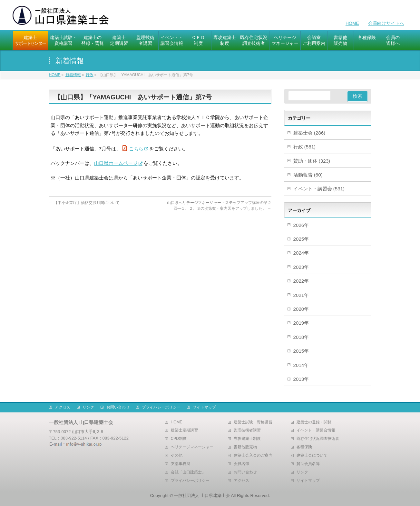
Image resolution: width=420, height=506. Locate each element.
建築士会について (312, 455)
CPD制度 (179, 439)
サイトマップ (204, 407)
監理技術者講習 (247, 430)
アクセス (63, 407)
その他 (177, 455)
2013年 (301, 379)
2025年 (301, 239)
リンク (88, 407)
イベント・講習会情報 (316, 430)
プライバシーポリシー (161, 407)
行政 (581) (305, 147)
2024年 (301, 253)
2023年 (301, 267)
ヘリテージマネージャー (192, 447)
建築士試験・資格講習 (253, 422)
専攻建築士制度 (247, 439)
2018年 (301, 337)
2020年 (301, 309)
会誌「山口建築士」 (188, 472)
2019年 (301, 323)
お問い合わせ (118, 407)
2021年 (301, 295)
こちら (136, 149)
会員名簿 (241, 464)
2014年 (301, 365)
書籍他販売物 (245, 447)
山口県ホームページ (116, 163)
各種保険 (304, 447)
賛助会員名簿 (308, 464)
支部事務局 (181, 464)
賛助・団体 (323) (312, 161)
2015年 (301, 351)
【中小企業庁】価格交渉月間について (84, 203)
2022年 (301, 281)
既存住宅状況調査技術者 (318, 439)
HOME (352, 23)
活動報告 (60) (308, 175)
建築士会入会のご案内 (253, 455)
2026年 (301, 225)
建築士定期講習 (184, 430)
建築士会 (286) (309, 133)
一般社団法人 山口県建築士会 (202, 496)
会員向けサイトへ (386, 23)
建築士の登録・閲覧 (314, 422)
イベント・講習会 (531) (319, 189)
